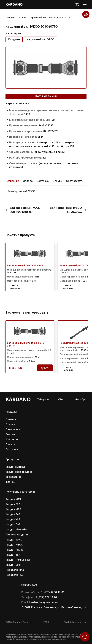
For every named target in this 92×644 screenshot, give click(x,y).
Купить (45, 368)
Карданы (14, 39)
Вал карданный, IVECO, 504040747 (68, 210)
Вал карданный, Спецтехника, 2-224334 (26, 344)
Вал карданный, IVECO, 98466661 (26, 265)
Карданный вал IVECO (41, 39)
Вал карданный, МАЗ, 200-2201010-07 (23, 210)
